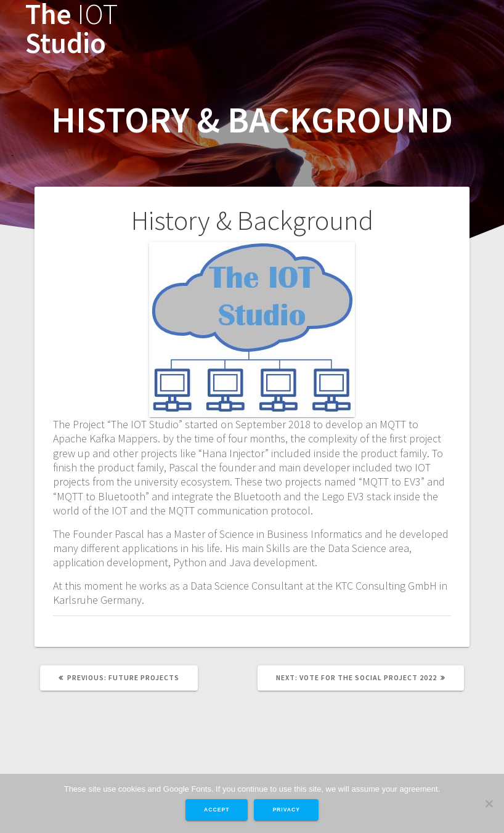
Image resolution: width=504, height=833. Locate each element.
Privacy (286, 810)
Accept (217, 810)
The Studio (71, 29)
